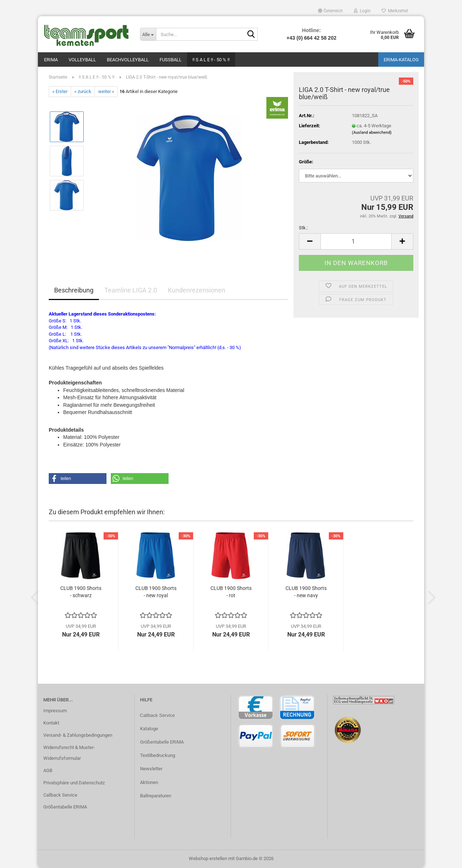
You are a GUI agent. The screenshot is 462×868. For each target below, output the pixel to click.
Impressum (55, 711)
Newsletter (151, 769)
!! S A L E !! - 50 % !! (211, 60)
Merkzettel (395, 11)
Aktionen (149, 782)
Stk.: (303, 228)
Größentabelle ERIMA (65, 807)
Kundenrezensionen (197, 290)
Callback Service (60, 795)
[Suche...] (148, 34)
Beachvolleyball (128, 60)
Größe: (306, 162)
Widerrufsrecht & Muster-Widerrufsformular (69, 753)
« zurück (83, 91)
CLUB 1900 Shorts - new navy (306, 592)
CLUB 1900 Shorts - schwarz (81, 592)
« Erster (60, 91)
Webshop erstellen (208, 858)
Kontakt (51, 723)
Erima (51, 60)
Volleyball (82, 60)
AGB (48, 770)
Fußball (171, 60)
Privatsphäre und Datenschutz (74, 783)
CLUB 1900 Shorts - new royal (156, 592)
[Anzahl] (356, 241)
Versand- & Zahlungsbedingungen (78, 735)
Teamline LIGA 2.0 (131, 290)
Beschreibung (74, 290)
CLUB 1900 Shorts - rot (231, 592)
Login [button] (362, 11)
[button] (330, 11)
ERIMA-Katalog (401, 60)
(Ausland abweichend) (372, 133)
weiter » (106, 91)
